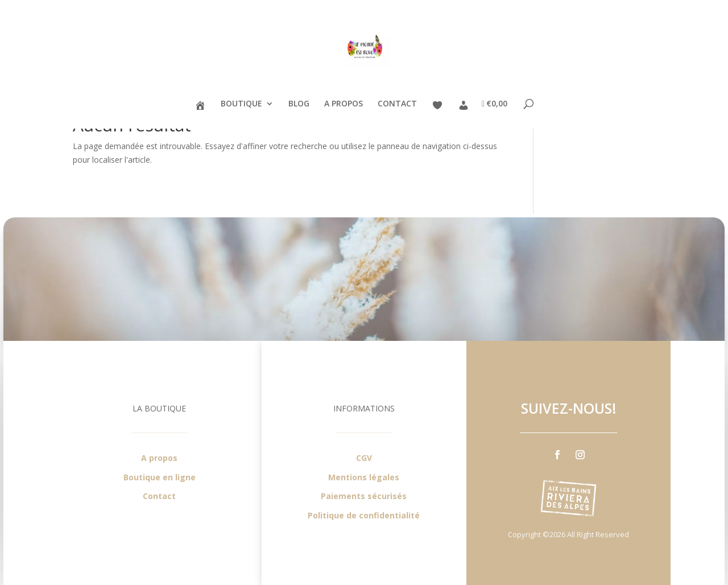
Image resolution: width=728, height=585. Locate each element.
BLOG (299, 104)
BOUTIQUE (241, 104)
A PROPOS (344, 104)
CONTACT (397, 104)
